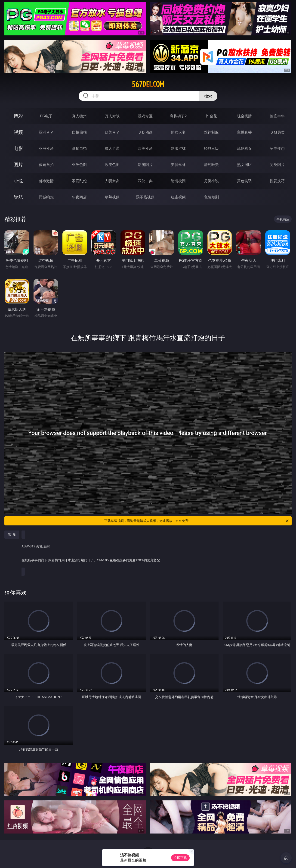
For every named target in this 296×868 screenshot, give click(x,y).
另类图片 (277, 165)
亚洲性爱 (46, 148)
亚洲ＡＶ (46, 132)
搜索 (208, 96)
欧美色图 (112, 165)
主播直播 (244, 132)
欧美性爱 (145, 148)
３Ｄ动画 (145, 132)
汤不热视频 (145, 197)
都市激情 (46, 181)
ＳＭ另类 (277, 132)
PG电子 (46, 116)
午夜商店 (79, 197)
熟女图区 (244, 165)
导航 (18, 197)
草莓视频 (112, 197)
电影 (18, 148)
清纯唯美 (211, 165)
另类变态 (277, 148)
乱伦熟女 (244, 148)
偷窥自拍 (46, 165)
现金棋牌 (244, 116)
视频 (18, 132)
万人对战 (112, 116)
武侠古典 (145, 181)
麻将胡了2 (178, 116)
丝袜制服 (211, 132)
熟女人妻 (178, 132)
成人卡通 (112, 148)
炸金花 (211, 116)
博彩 (18, 116)
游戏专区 (145, 116)
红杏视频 (178, 197)
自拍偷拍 (79, 132)
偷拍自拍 (79, 148)
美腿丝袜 (178, 165)
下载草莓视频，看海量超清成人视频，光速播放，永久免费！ (197, 521)
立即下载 (180, 858)
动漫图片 (145, 165)
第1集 (12, 535)
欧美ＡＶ (112, 132)
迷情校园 (178, 181)
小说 (18, 181)
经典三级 (211, 148)
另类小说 (211, 181)
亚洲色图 (79, 165)
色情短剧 (211, 197)
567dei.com (148, 84)
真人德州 (79, 116)
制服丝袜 (178, 148)
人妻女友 (112, 181)
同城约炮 (46, 197)
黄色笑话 (244, 181)
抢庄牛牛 (277, 116)
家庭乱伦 (79, 181)
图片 (18, 164)
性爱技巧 (277, 181)
